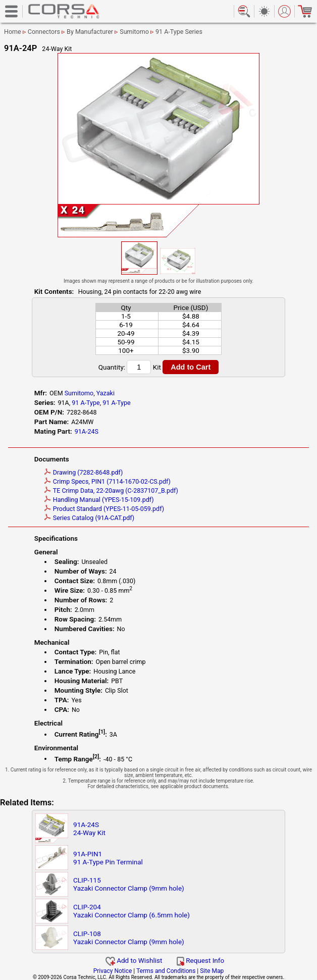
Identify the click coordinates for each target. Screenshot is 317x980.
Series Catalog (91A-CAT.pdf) (89, 518)
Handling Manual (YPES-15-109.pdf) (99, 500)
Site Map (212, 971)
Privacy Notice (113, 971)
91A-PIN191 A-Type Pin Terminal (108, 858)
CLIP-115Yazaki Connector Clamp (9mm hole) (129, 884)
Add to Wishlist (134, 960)
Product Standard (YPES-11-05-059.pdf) (104, 509)
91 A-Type (86, 403)
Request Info (200, 960)
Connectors (44, 32)
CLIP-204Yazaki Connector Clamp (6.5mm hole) (131, 911)
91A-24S (87, 431)
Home (13, 32)
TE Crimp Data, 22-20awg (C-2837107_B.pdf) (111, 491)
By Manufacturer (90, 32)
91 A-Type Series (179, 32)
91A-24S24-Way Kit (89, 829)
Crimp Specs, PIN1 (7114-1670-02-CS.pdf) (108, 481)
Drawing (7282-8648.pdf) (84, 472)
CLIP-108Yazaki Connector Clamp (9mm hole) (129, 938)
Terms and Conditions (166, 971)
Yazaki (105, 393)
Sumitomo (134, 32)
